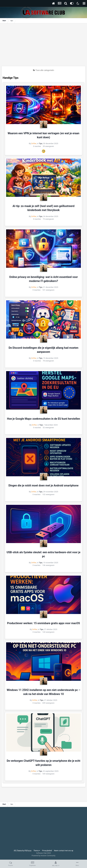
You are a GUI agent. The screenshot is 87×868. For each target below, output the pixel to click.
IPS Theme (18, 851)
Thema (37, 851)
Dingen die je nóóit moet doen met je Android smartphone (43, 486)
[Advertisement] (44, 46)
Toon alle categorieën (44, 70)
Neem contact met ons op (64, 851)
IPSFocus (28, 851)
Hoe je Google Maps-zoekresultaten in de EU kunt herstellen (43, 419)
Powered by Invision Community (43, 856)
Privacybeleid (47, 851)
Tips (41, 143)
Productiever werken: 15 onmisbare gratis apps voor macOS (43, 623)
